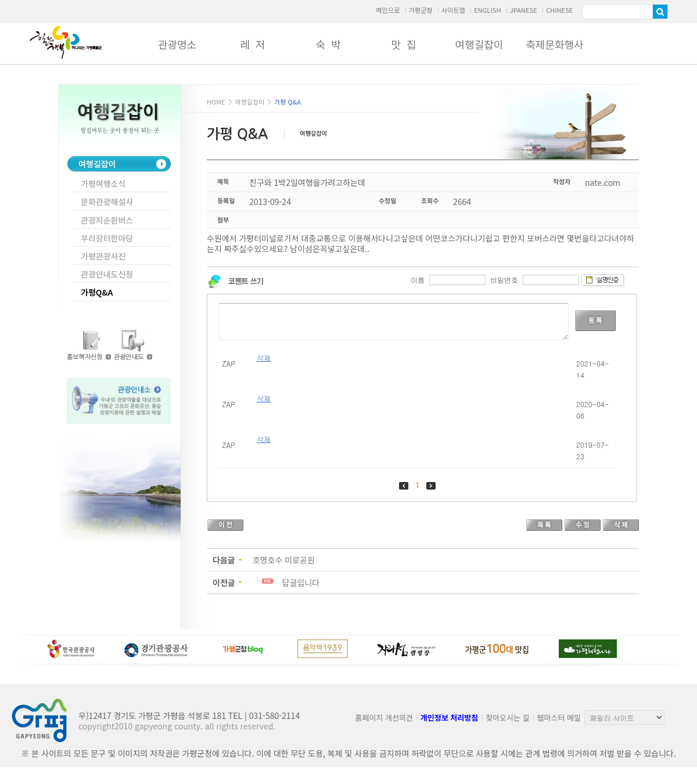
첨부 (223, 220)
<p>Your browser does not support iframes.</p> (422, 391)
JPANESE (524, 10)
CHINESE (560, 10)
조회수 (430, 200)
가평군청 (420, 10)
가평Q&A (97, 292)
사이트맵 (453, 10)
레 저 (252, 44)
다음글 (224, 560)
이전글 (224, 582)
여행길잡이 (479, 44)
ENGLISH (488, 10)
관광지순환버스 (107, 220)
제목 (223, 181)
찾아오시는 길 (507, 718)
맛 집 (403, 44)
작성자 (562, 181)
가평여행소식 (103, 184)
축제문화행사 (554, 44)
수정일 (387, 200)
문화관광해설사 (107, 202)
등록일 (226, 200)
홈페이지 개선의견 (384, 718)
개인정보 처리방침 (449, 718)
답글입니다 (301, 582)
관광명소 (177, 44)
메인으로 (388, 10)
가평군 (66, 42)
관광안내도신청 (107, 274)
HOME (216, 102)
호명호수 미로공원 (284, 560)
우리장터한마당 (107, 238)
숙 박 (328, 44)
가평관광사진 (103, 256)
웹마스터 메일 (559, 718)
